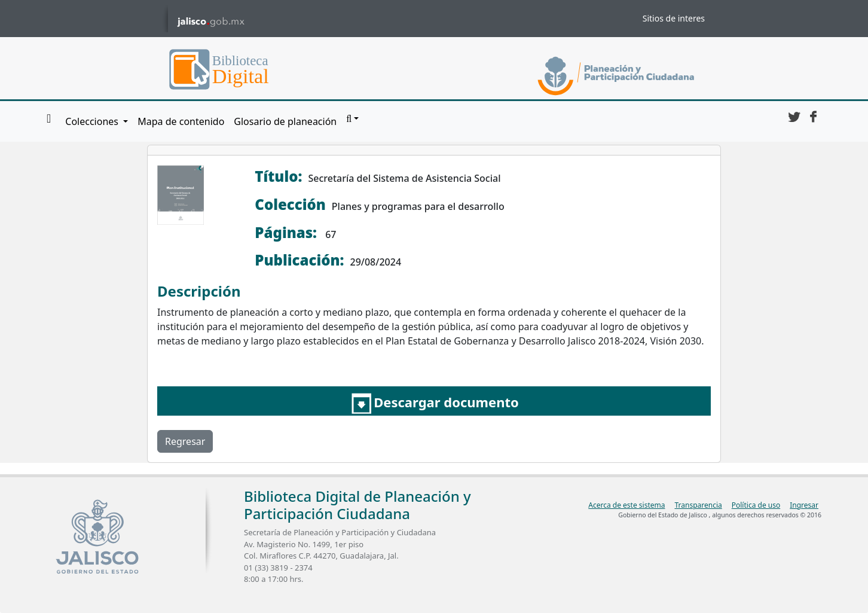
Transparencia (698, 505)
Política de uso (756, 505)
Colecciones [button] (93, 121)
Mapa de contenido (181, 121)
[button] (352, 119)
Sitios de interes (674, 18)
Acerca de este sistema (626, 505)
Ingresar (804, 505)
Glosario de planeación (285, 121)
